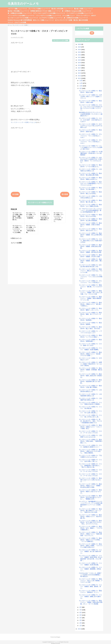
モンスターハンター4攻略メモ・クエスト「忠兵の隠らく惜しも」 (90, 460)
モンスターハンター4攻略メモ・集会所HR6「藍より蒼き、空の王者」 (90, 328)
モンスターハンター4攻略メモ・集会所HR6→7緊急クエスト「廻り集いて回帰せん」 (90, 304)
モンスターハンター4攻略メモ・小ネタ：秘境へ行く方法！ (90, 345)
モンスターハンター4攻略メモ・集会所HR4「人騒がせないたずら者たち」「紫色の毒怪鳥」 (90, 451)
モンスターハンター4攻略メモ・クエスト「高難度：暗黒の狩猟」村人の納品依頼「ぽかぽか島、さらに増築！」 (91, 558)
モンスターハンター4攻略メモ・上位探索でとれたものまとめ (90, 436)
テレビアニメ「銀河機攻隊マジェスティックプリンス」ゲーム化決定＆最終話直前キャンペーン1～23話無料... (91, 504)
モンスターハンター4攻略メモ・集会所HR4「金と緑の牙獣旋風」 (90, 220)
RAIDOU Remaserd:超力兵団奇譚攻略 (20, 20)
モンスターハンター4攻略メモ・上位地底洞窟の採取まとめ (90, 395)
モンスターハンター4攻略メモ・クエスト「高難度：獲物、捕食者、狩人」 (90, 586)
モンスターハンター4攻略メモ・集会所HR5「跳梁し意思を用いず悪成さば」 (91, 376)
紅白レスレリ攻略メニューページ (43, 20)
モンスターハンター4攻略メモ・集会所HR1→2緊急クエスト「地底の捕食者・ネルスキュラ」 (90, 534)
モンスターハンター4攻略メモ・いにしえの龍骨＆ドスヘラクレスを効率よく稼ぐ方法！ (91, 147)
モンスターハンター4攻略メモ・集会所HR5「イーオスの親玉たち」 (90, 166)
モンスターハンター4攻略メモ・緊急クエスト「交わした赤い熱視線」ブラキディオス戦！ (91, 581)
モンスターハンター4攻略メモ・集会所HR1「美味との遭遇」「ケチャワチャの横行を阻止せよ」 (91, 546)
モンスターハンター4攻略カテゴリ (40, 203)
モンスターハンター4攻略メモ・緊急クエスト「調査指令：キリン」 (90, 591)
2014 (80, 76)
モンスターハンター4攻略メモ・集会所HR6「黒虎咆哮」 (90, 319)
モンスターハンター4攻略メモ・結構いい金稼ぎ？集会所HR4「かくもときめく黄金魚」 (91, 364)
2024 (80, 49)
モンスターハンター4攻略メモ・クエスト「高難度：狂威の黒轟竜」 (90, 349)
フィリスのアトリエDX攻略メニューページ (80, 13)
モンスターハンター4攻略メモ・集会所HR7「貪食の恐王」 (90, 131)
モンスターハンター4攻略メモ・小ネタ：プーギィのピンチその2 (90, 475)
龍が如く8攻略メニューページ (83, 9)
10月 (81, 86)
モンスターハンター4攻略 (61, 40)
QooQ (59, 643)
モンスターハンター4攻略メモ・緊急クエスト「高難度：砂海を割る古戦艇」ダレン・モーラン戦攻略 (91, 602)
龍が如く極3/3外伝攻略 (81, 20)
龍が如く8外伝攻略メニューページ (62, 9)
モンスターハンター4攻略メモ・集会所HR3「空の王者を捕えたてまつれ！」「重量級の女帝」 (90, 497)
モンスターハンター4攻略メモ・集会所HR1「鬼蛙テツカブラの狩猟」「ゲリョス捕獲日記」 (90, 540)
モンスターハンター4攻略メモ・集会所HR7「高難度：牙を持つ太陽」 (90, 256)
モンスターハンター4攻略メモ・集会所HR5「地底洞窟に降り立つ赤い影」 (90, 381)
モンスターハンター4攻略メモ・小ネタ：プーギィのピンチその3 (90, 471)
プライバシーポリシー (83, 16)
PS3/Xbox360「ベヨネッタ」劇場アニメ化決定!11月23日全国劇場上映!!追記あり (90, 575)
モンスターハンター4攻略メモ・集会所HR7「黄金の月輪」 (90, 92)
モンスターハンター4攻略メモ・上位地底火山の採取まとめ (90, 170)
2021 (80, 57)
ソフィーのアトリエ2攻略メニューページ (48, 16)
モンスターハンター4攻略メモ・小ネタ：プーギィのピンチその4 (90, 432)
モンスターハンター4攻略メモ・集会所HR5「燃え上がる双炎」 (90, 193)
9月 (81, 88)
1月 (81, 626)
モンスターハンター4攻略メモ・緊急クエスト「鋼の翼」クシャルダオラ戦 (91, 287)
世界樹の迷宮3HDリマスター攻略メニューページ (46, 11)
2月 (81, 623)
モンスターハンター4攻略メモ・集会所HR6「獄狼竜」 (90, 323)
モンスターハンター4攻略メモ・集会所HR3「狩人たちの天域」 (90, 215)
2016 (80, 70)
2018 (80, 65)
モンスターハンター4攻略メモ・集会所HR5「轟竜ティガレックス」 (90, 309)
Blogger (58, 637)
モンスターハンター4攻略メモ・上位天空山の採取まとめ (90, 197)
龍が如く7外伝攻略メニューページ (18, 11)
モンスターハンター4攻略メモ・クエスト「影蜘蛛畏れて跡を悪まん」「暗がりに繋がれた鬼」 (90, 465)
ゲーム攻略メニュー (69, 16)
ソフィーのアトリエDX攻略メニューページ (21, 16)
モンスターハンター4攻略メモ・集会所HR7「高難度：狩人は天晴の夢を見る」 (91, 235)
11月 (81, 83)
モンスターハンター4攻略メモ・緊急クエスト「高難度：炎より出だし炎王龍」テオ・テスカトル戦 (91, 292)
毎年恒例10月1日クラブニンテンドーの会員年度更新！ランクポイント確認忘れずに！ (91, 114)
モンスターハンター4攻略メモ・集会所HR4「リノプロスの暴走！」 (90, 336)
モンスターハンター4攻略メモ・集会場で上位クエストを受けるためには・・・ (90, 480)
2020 (80, 60)
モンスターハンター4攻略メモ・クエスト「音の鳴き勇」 (90, 408)
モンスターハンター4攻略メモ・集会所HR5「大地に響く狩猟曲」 (90, 386)
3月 (81, 620)
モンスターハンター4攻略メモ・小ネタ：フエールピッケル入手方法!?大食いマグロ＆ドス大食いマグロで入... (91, 107)
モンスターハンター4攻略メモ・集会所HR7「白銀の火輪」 (90, 102)
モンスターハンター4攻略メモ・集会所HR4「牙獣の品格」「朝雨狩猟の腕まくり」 (91, 441)
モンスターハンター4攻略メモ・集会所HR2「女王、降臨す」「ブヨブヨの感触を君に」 (91, 528)
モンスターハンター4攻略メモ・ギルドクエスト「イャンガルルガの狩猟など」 (91, 277)
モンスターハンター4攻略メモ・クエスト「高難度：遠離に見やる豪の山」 (90, 596)
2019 (80, 63)
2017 (80, 68)
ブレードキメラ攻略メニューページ (39, 9)
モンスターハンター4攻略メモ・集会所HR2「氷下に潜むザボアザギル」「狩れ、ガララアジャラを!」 (91, 522)
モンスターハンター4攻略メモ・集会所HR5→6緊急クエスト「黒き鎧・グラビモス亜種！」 (90, 354)
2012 (80, 629)
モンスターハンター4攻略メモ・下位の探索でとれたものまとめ (90, 456)
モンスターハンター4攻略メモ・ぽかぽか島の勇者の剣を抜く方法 (90, 266)
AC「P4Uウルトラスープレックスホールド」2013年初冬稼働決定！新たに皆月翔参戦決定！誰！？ (90, 210)
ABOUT (94, 16)
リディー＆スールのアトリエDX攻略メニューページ (49, 13)
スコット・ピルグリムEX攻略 (17, 22)
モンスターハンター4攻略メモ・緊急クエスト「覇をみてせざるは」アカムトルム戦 (91, 271)
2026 (80, 44)
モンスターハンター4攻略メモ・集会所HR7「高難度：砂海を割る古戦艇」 (90, 246)
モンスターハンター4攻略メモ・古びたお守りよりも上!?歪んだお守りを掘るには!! (91, 126)
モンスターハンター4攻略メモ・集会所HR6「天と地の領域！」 (90, 188)
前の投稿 (65, 194)
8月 (81, 607)
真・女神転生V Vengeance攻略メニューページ (76, 11)
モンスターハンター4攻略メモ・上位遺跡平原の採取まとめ (90, 399)
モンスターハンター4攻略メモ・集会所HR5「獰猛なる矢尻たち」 (90, 178)
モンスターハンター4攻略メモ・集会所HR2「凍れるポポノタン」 (90, 230)
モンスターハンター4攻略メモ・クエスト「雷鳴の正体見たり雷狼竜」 (90, 403)
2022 (80, 55)
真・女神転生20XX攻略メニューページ (76, 18)
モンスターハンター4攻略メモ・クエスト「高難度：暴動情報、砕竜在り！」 (90, 569)
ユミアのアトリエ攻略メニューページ (51, 18)
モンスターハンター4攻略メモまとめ (24, 122)
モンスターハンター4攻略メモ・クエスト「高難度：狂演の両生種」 (90, 564)
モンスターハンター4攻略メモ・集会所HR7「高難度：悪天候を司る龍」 (91, 251)
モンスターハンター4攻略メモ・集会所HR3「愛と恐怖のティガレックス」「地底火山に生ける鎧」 (90, 511)
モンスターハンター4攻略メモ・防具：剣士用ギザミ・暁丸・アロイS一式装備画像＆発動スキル (90, 421)
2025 (80, 47)
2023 (80, 52)
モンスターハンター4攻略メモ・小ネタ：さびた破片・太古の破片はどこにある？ (91, 120)
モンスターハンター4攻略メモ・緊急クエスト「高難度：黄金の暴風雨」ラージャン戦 (91, 298)
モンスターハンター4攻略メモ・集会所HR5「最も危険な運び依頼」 (90, 174)
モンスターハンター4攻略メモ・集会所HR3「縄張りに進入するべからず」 (90, 491)
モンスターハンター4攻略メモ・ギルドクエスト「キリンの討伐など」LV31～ (90, 142)
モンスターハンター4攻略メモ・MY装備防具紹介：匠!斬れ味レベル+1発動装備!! (91, 153)
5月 (81, 615)
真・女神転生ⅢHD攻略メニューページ (20, 13)
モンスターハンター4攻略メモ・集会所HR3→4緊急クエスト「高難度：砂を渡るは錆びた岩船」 (90, 486)
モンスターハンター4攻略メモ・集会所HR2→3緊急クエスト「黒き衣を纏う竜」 (90, 516)
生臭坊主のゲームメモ (23, 4)
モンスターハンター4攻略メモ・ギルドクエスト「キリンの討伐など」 (90, 282)
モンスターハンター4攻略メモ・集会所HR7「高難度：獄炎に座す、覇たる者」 (91, 261)
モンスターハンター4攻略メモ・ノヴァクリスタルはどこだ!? (90, 332)
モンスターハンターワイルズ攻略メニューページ (23, 18)
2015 (80, 73)
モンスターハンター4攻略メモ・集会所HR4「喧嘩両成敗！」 (90, 340)
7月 (81, 610)
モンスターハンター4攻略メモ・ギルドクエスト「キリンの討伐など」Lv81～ (90, 136)
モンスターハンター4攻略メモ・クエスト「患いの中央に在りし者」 (90, 416)
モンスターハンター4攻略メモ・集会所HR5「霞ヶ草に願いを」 (90, 201)
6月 (81, 612)
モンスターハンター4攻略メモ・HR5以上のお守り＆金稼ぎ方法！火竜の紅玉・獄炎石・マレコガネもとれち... (91, 160)
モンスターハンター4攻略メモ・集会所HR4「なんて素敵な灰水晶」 (90, 205)
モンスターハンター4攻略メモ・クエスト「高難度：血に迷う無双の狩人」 (90, 551)
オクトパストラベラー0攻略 (64, 20)
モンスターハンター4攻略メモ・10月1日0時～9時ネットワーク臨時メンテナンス (90, 97)
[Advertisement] (40, 56)
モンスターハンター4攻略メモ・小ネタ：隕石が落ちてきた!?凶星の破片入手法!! (91, 241)
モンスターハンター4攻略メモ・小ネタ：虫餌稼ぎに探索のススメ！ (90, 446)
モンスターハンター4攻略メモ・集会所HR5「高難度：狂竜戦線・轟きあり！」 (91, 370)
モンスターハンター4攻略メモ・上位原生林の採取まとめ (90, 391)
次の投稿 (15, 194)
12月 (81, 81)
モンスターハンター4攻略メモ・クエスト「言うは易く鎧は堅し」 (90, 412)
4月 (81, 618)
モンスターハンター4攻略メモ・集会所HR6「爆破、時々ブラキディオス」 (90, 314)
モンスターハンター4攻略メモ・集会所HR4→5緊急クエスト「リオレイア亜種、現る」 (90, 427)
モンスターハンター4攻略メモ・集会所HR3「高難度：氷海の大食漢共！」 (90, 225)
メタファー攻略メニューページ (17, 9)
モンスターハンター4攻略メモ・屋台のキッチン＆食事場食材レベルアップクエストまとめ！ (91, 183)
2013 (80, 78)
